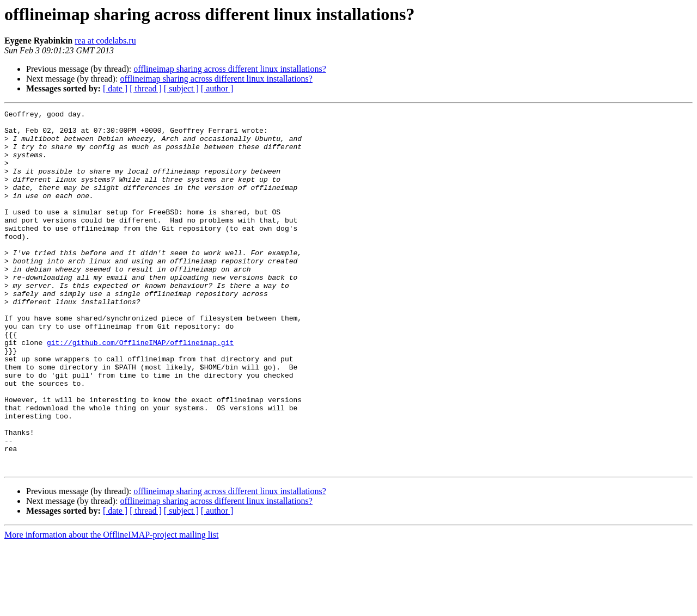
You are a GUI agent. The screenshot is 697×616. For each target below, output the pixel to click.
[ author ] (217, 88)
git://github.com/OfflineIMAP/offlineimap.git (140, 390)
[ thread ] (146, 88)
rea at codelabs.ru (105, 41)
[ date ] (115, 88)
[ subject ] (181, 88)
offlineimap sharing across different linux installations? (230, 69)
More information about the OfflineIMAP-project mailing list (111, 606)
